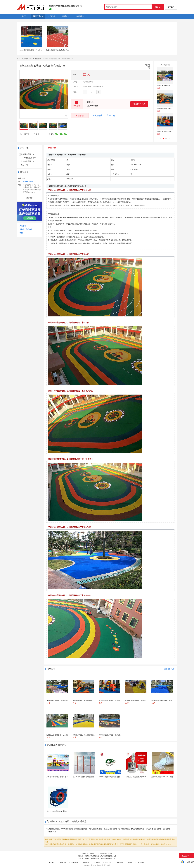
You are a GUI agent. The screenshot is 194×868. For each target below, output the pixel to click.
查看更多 (30, 198)
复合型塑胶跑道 (110, 829)
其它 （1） (25, 165)
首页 (18, 59)
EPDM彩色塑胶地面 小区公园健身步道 (33, 50)
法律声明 (120, 862)
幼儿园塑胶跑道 (53, 829)
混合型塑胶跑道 (81, 829)
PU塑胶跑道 (51, 832)
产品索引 (23, 226)
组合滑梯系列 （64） (28, 154)
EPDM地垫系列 (35, 59)
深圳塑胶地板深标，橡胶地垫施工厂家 (171, 86)
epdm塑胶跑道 (67, 829)
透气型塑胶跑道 (96, 829)
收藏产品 (25, 134)
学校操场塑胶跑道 (153, 829)
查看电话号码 (139, 104)
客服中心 (75, 862)
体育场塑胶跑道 (138, 829)
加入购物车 (98, 116)
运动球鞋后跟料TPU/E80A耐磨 (162, 777)
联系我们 (63, 862)
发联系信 (80, 115)
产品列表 (25, 59)
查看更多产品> (170, 669)
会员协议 (108, 862)
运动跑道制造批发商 (105, 853)
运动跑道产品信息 (88, 853)
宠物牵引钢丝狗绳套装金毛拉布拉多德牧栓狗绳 (116, 777)
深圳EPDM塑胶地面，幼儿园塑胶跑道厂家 (100, 856)
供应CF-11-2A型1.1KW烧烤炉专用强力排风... (62, 811)
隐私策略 (97, 862)
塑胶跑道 (166, 829)
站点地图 (86, 862)
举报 (36, 134)
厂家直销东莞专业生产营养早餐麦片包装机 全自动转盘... (145, 777)
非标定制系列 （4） (28, 161)
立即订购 (111, 116)
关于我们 (52, 862)
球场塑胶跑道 (124, 829)
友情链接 (141, 862)
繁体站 (130, 862)
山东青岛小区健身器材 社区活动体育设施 (87, 777)
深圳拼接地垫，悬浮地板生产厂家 (169, 109)
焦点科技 (100, 865)
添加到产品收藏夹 (26, 229)
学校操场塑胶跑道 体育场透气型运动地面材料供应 (64, 50)
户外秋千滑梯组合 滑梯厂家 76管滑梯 (60, 777)
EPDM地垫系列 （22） (29, 158)
